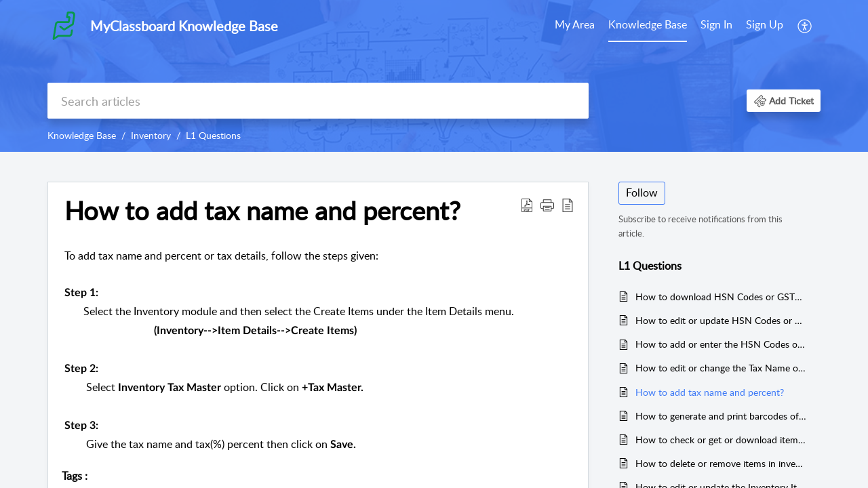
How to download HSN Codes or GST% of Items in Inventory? (721, 297)
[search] (318, 101)
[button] (805, 26)
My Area (575, 24)
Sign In (716, 24)
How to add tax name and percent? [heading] (262, 211)
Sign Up (765, 24)
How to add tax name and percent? (710, 392)
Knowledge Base (648, 24)
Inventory (151, 135)
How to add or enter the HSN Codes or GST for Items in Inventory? (721, 344)
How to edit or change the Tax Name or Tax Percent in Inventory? (721, 368)
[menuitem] (575, 26)
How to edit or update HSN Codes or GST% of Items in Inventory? (721, 320)
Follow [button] (642, 192)
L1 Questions (213, 135)
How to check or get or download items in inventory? (721, 440)
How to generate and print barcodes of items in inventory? (721, 416)
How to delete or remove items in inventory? (721, 463)
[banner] (434, 76)
